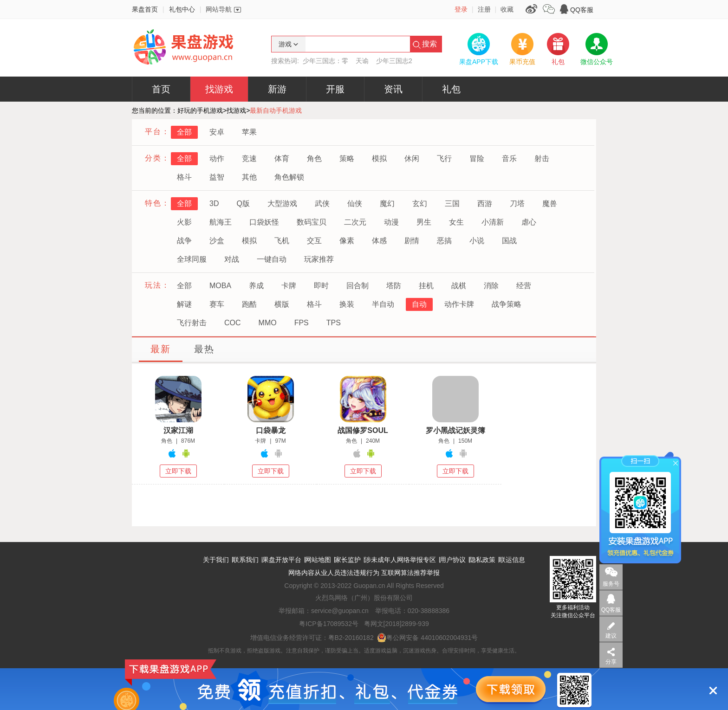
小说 (477, 241)
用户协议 (453, 560)
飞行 (444, 158)
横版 (282, 304)
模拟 (379, 158)
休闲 (412, 158)
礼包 (451, 89)
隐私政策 (482, 560)
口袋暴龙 (271, 430)
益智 (217, 177)
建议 (611, 636)
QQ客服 (582, 10)
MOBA (220, 286)
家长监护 (348, 560)
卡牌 (289, 286)
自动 (419, 304)
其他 (249, 177)
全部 (184, 132)
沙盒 (217, 241)
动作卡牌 (459, 304)
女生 (456, 222)
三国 (452, 203)
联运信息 (512, 560)
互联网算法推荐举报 (410, 573)
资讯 (393, 89)
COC (233, 323)
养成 (256, 286)
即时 (321, 286)
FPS (302, 323)
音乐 (509, 158)
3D (214, 203)
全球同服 (192, 259)
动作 (217, 158)
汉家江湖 (178, 430)
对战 (232, 259)
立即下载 (178, 471)
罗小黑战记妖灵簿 (455, 430)
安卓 (217, 132)
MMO (268, 323)
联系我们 (246, 560)
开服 (335, 89)
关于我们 (216, 560)
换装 (347, 304)
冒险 (477, 158)
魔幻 (387, 203)
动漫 (391, 222)
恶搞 (444, 241)
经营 (524, 286)
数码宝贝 (312, 222)
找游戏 (219, 89)
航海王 (221, 222)
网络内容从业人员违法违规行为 (334, 573)
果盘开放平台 (282, 560)
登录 (461, 9)
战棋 (459, 286)
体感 (379, 241)
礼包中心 (182, 9)
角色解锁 (289, 177)
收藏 (507, 9)
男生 (424, 222)
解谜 (184, 304)
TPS (334, 323)
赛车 (217, 304)
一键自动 (272, 259)
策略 (347, 158)
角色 (314, 158)
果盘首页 (145, 9)
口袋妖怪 (264, 222)
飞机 (282, 241)
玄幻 (420, 203)
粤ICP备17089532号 (329, 624)
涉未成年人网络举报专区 (400, 560)
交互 (314, 241)
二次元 (355, 222)
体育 (282, 158)
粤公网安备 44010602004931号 (427, 638)
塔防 (394, 286)
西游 (485, 203)
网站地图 (318, 560)
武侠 (322, 203)
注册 (484, 9)
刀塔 (517, 203)
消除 (491, 286)
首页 (161, 89)
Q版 (243, 203)
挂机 (426, 286)
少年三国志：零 (325, 61)
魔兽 (550, 203)
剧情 (412, 241)
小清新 (493, 222)
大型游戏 (282, 203)
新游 (277, 89)
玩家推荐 (319, 259)
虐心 (529, 222)
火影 (184, 222)
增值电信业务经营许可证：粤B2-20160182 (312, 638)
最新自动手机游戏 (276, 110)
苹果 (249, 132)
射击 (542, 158)
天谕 (362, 61)
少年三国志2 (394, 61)
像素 (347, 241)
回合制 (357, 286)
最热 (204, 349)
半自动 (383, 304)
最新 (161, 349)
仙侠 (355, 203)
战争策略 (507, 304)
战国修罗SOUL (363, 430)
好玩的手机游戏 (200, 110)
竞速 (249, 158)
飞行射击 (192, 323)
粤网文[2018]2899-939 (396, 624)
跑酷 (249, 304)
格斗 (184, 177)
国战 (509, 241)
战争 (184, 241)
